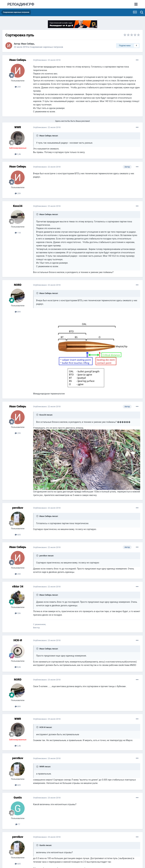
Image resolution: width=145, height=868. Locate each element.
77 (18, 824)
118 (18, 233)
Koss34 (18, 206)
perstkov (18, 508)
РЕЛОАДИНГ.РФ (21, 4)
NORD (18, 285)
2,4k (18, 154)
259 (18, 87)
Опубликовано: (47, 60)
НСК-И (18, 640)
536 (18, 613)
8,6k (18, 667)
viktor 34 (18, 586)
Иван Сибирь (28, 44)
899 (18, 312)
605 (18, 535)
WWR (18, 127)
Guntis (18, 798)
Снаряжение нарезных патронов (46, 47)
